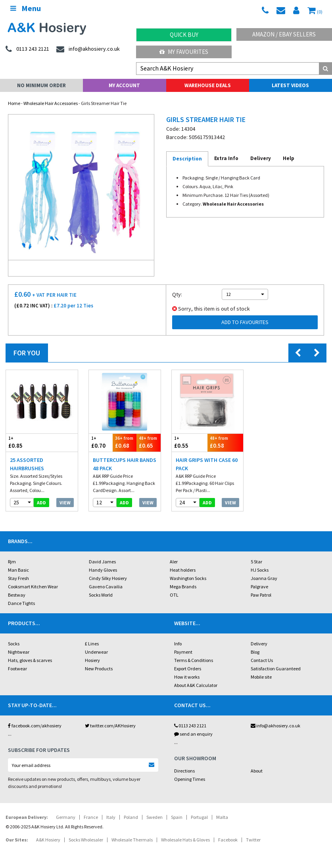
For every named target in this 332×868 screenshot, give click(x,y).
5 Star (256, 562)
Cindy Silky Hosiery (108, 578)
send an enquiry (193, 734)
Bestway (17, 595)
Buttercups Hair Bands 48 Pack (125, 464)
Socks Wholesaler (86, 840)
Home (14, 103)
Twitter (253, 840)
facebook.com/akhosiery (35, 726)
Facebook (228, 840)
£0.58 (225, 442)
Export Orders (188, 669)
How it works (187, 677)
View (65, 503)
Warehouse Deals (208, 85)
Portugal (199, 817)
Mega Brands (183, 587)
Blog (255, 652)
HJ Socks (260, 570)
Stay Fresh (18, 578)
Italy (111, 817)
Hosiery (92, 660)
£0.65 (148, 442)
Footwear (17, 669)
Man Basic (18, 570)
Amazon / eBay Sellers (284, 34)
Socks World (101, 595)
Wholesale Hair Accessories (51, 103)
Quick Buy (184, 35)
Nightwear (19, 652)
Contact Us (262, 660)
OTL (174, 595)
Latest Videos (290, 85)
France (91, 817)
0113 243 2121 (190, 726)
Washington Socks (188, 578)
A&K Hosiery (48, 840)
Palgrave (259, 587)
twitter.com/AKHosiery (110, 726)
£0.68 (125, 442)
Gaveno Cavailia (106, 587)
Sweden (154, 817)
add (41, 503)
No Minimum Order (41, 85)
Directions (184, 771)
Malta (222, 817)
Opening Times (190, 779)
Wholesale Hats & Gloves (185, 840)
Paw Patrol (261, 595)
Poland (131, 817)
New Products (99, 669)
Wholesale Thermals (132, 840)
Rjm (12, 562)
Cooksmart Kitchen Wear (33, 587)
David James (102, 562)
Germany (66, 817)
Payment (183, 652)
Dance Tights (21, 603)
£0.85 (24, 442)
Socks (14, 644)
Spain (177, 817)
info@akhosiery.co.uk (275, 726)
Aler (174, 562)
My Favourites (184, 52)
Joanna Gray (264, 578)
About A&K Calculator (196, 685)
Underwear (96, 652)
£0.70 (101, 442)
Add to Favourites (245, 322)
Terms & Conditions (194, 660)
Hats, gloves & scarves (30, 660)
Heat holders (183, 570)
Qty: (177, 294)
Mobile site (261, 677)
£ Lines (92, 644)
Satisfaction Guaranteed (276, 669)
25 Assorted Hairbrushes (27, 464)
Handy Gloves (103, 570)
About (257, 771)
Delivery (259, 644)
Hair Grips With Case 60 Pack (207, 464)
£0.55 (190, 442)
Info (178, 644)
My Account (124, 85)
